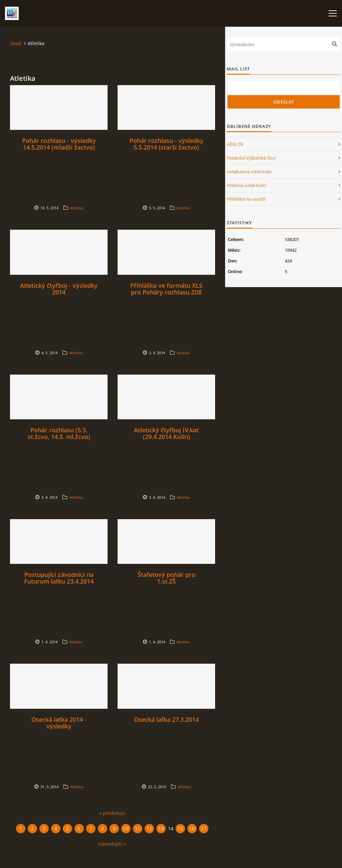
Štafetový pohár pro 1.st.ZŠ (166, 578)
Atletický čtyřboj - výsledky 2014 (59, 289)
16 (192, 828)
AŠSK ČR (235, 144)
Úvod (16, 43)
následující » (112, 844)
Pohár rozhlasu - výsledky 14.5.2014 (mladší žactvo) (59, 144)
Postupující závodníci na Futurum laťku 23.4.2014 (59, 578)
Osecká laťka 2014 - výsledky (59, 723)
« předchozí (112, 813)
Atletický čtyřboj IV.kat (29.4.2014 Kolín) (166, 433)
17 (204, 828)
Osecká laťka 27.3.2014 (166, 719)
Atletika (77, 208)
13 (161, 828)
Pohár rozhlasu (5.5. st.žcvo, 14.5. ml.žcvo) (59, 433)
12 (149, 828)
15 (180, 828)
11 (138, 828)
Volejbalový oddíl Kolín (249, 172)
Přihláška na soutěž (246, 199)
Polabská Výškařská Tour (251, 158)
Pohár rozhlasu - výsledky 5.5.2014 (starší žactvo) (166, 144)
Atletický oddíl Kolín (246, 185)
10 (126, 828)
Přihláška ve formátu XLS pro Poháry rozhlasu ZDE (166, 289)
